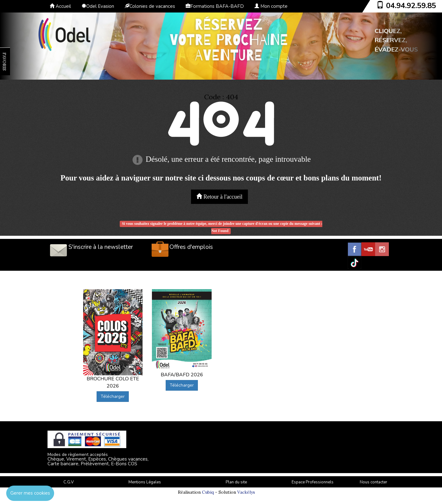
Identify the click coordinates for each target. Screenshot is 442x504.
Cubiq (208, 492)
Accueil (60, 6)
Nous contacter (374, 482)
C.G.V (69, 482)
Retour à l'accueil (219, 197)
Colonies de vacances (150, 6)
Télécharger (113, 396)
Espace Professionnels (313, 482)
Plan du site (236, 482)
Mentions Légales (145, 482)
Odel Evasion (98, 6)
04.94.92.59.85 (411, 6)
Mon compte (271, 6)
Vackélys (246, 492)
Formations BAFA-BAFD (215, 6)
